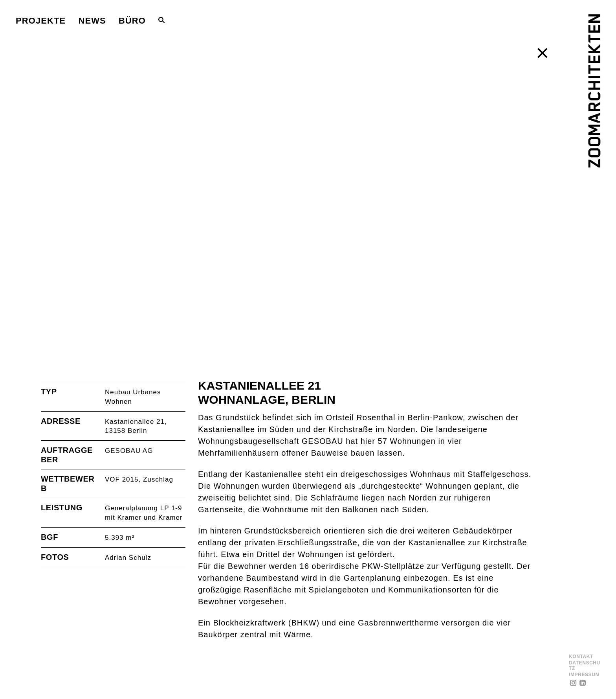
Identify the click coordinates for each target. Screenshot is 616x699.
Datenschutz (585, 666)
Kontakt (581, 657)
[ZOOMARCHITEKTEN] (594, 91)
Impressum (584, 675)
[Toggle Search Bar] (162, 20)
